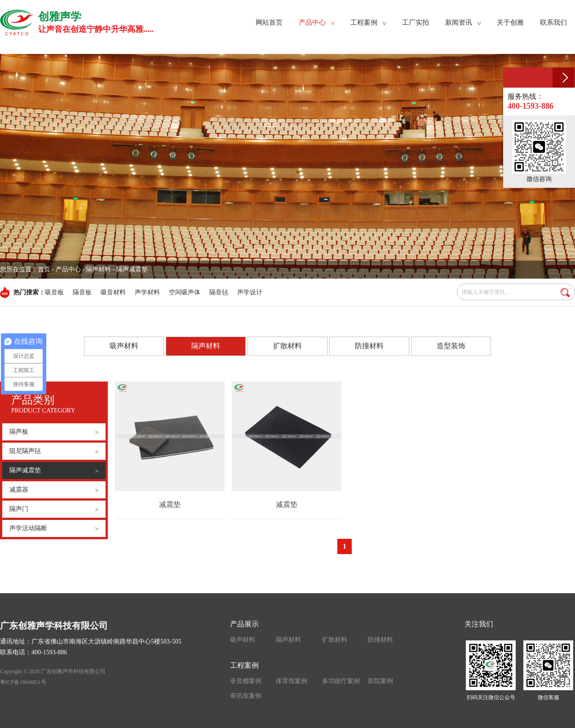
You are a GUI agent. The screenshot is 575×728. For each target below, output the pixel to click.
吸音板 (54, 292)
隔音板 (82, 292)
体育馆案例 (292, 681)
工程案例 (244, 665)
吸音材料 (113, 292)
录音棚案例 (246, 681)
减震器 (54, 490)
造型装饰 (451, 346)
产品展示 (244, 624)
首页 (44, 269)
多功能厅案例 (341, 681)
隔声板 (54, 432)
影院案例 (380, 681)
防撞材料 (369, 346)
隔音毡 (219, 292)
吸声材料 (124, 346)
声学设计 (250, 292)
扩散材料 (287, 346)
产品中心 (68, 269)
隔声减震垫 (54, 471)
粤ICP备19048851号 (23, 682)
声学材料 (147, 292)
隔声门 (54, 510)
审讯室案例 (246, 696)
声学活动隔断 (54, 529)
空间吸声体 (185, 292)
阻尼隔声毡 (54, 452)
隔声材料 (206, 346)
